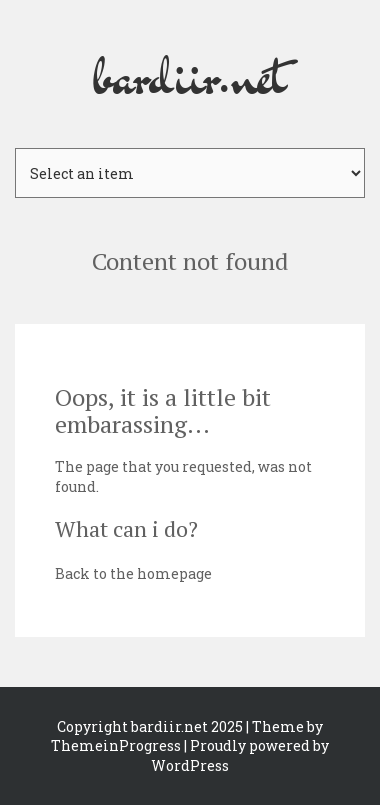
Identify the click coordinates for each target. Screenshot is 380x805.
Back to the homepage (133, 573)
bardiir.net (190, 74)
